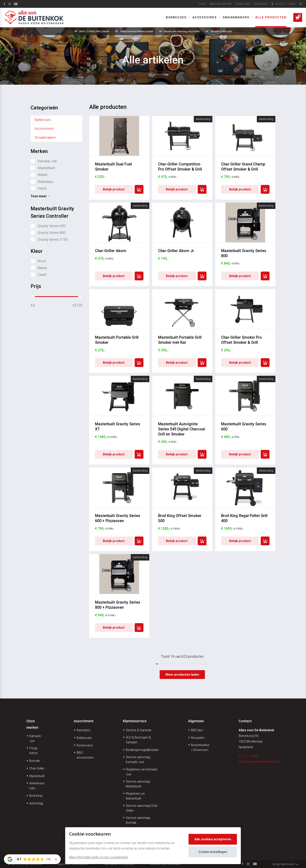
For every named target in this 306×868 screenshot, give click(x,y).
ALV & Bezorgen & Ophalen (138, 740)
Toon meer (39, 196)
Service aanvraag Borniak (138, 820)
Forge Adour (33, 751)
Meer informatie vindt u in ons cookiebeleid (98, 857)
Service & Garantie (139, 730)
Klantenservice (135, 721)
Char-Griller (37, 768)
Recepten (198, 738)
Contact (261, 4)
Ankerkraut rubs (37, 786)
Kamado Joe (47, 161)
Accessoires (205, 17)
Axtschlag (36, 803)
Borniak (35, 761)
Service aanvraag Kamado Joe (138, 760)
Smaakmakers (236, 17)
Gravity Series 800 (52, 233)
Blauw (42, 268)
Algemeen (196, 721)
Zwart (42, 275)
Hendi (42, 188)
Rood (42, 261)
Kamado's (84, 730)
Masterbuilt (46, 168)
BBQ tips (197, 730)
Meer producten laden (182, 675)
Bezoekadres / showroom (200, 747)
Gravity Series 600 (52, 226)
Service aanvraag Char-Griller (142, 808)
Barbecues (176, 17)
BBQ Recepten (221, 4)
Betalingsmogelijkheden (142, 750)
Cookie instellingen (213, 852)
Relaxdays (45, 182)
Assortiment (84, 721)
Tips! (202, 4)
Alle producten (271, 17)
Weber (43, 175)
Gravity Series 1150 (53, 239)
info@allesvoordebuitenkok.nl (259, 762)
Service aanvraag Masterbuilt (138, 784)
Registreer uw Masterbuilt (135, 796)
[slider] (33, 297)
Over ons (243, 4)
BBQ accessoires (85, 755)
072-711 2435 (283, 4)
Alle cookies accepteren (213, 839)
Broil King (36, 796)
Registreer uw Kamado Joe (142, 772)
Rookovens (85, 745)
